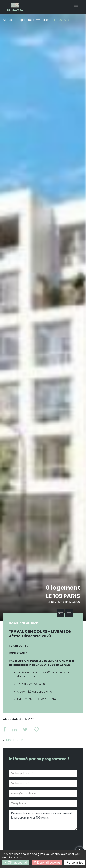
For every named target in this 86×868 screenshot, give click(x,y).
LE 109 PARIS (63, 596)
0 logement (63, 588)
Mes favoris (15, 740)
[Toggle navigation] (76, 7)
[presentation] (31, 840)
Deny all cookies (47, 863)
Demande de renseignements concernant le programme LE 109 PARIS (43, 820)
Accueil (8, 20)
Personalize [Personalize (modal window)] (75, 863)
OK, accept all (16, 863)
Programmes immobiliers (34, 20)
